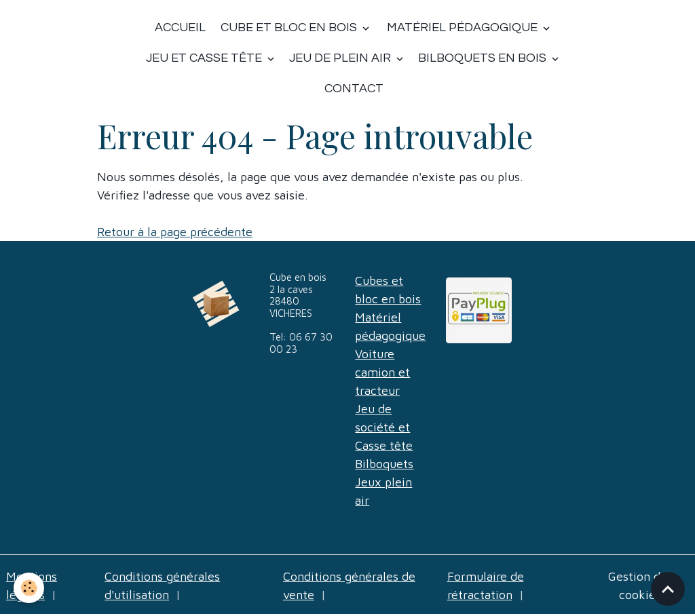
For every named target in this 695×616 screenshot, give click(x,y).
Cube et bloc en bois (289, 27)
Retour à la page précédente (175, 232)
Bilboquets (384, 464)
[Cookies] (29, 588)
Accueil (180, 27)
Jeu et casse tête (205, 58)
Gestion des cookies (640, 585)
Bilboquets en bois (484, 58)
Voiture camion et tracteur (382, 372)
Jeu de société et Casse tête (384, 427)
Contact (354, 89)
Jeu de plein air (341, 58)
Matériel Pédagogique (462, 27)
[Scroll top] (668, 589)
